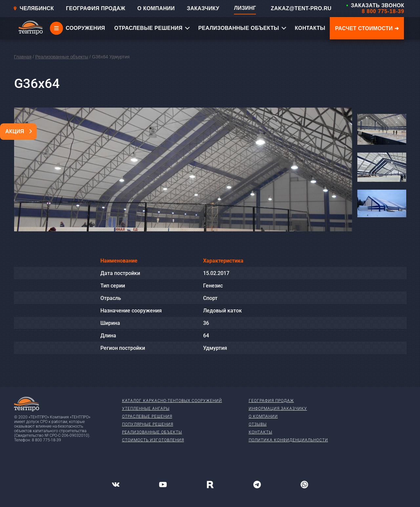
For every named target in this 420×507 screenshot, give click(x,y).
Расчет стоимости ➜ (367, 28)
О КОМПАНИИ (156, 8)
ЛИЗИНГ (245, 8)
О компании (263, 416)
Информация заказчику (278, 409)
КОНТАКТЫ (310, 28)
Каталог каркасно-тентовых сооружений (172, 401)
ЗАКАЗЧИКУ (203, 8)
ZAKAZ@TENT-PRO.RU (301, 8)
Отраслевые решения (147, 416)
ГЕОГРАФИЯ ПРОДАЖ (96, 8)
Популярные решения (148, 424)
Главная (23, 57)
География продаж (271, 401)
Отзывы (258, 424)
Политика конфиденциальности (288, 440)
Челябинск (33, 8)
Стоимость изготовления (153, 440)
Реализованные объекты (62, 57)
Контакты (261, 432)
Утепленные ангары (146, 409)
